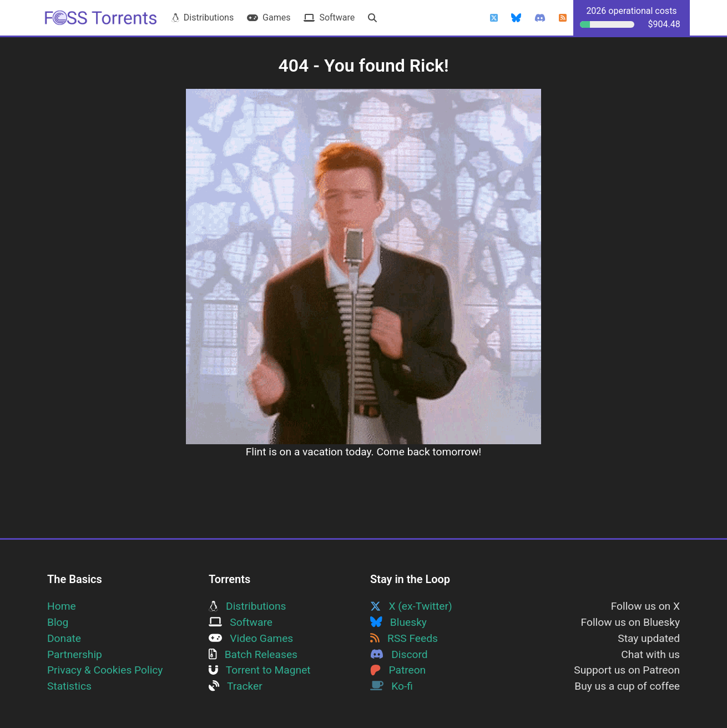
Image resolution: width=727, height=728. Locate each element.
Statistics (69, 686)
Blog (58, 622)
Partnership (75, 654)
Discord (399, 654)
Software (329, 17)
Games (269, 17)
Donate (64, 638)
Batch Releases (253, 654)
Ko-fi (392, 686)
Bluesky (398, 622)
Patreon (398, 670)
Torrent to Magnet (260, 670)
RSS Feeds (404, 638)
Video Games (251, 638)
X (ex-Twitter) (411, 606)
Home (62, 606)
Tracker (236, 686)
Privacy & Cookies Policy (105, 670)
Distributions (203, 17)
